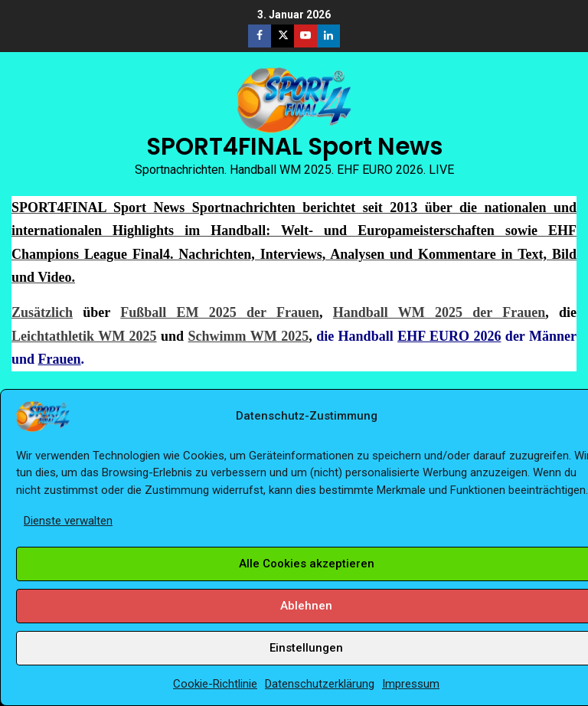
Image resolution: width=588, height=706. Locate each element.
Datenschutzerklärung (320, 684)
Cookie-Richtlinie (215, 684)
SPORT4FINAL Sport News (294, 146)
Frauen (60, 359)
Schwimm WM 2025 (249, 336)
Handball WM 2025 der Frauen (439, 312)
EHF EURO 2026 (449, 336)
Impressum (411, 684)
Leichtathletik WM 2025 (84, 336)
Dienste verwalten (68, 521)
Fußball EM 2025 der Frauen (220, 312)
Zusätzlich (42, 312)
